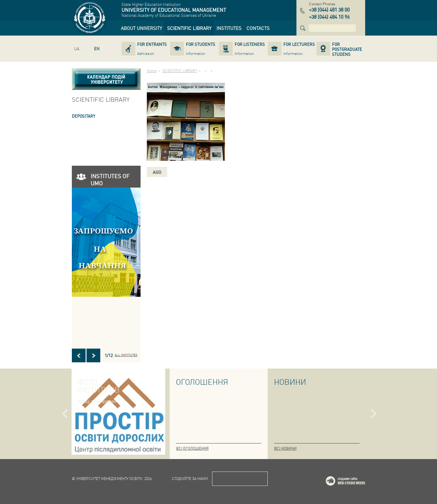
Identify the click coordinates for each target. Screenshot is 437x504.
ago (157, 172)
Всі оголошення (192, 448)
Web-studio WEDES (354, 482)
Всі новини (286, 448)
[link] (142, 28)
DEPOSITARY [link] (84, 116)
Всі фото (87, 448)
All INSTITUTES (126, 355)
